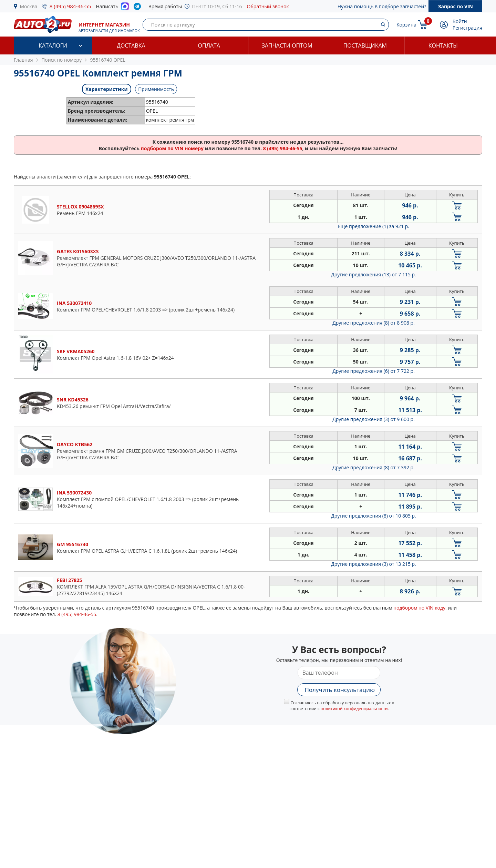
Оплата (209, 45)
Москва (29, 6)
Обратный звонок (268, 6)
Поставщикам (365, 45)
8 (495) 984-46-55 (70, 6)
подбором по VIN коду (419, 608)
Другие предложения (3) (374, 419)
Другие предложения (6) (374, 371)
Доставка (131, 45)
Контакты (443, 45)
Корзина (406, 25)
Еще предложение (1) (374, 226)
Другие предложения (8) (374, 323)
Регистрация (467, 28)
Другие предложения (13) (374, 274)
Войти (460, 21)
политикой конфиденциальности (354, 709)
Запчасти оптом (287, 45)
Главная (23, 60)
